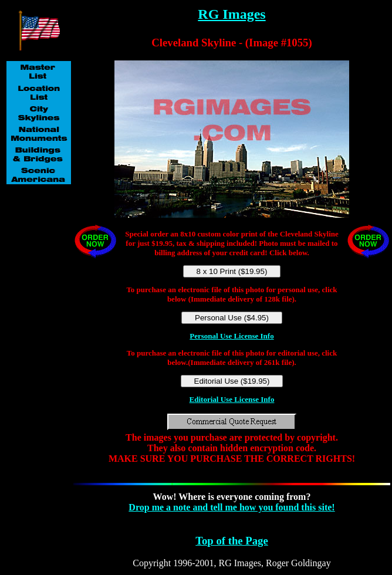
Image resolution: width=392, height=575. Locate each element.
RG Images (232, 14)
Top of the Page (232, 541)
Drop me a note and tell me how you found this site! (232, 507)
